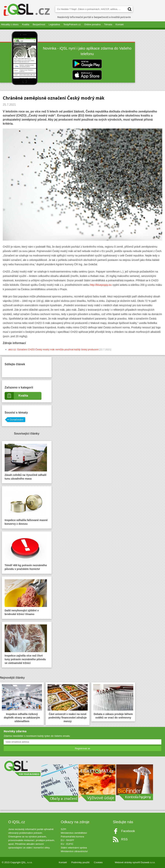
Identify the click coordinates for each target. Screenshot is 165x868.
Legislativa (54, 24)
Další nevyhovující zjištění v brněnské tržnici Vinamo (26, 597)
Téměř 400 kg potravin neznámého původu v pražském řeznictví (26, 552)
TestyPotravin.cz (72, 24)
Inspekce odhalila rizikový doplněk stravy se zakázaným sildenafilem (22, 703)
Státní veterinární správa (74, 848)
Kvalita (26, 24)
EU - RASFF (67, 840)
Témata (108, 24)
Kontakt (120, 24)
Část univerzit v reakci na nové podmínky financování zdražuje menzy (68, 703)
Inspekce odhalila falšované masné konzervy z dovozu (26, 507)
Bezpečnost (39, 24)
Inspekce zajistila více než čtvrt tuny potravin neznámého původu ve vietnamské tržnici (26, 644)
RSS (124, 839)
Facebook (128, 831)
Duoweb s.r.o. (148, 862)
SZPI (63, 829)
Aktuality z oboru (10, 24)
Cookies (98, 862)
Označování (16, 420)
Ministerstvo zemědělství (74, 833)
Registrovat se (82, 748)
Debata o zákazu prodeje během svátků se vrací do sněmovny (113, 702)
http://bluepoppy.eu (101, 285)
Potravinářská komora (72, 837)
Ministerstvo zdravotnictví (74, 851)
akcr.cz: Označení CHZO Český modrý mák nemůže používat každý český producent (53, 349)
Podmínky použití (80, 862)
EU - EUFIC (67, 844)
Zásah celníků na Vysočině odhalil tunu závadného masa (26, 462)
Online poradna (92, 24)
